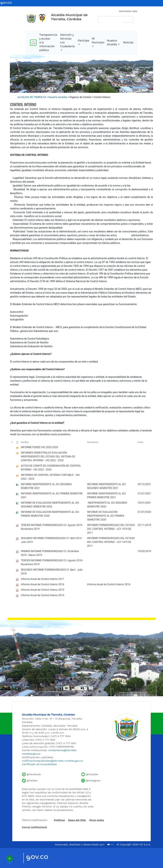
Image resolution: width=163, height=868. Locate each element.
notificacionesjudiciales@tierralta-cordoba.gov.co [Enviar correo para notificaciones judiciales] (53, 761)
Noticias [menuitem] (128, 42)
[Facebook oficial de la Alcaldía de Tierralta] (31, 774)
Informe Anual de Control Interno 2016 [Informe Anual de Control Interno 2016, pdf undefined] (43, 584)
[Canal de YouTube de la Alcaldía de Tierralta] (90, 774)
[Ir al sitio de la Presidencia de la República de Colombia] (42, 18)
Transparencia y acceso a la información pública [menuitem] (48, 42)
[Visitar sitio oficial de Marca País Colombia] (17, 858)
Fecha (140, 442)
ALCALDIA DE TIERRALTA (32, 97)
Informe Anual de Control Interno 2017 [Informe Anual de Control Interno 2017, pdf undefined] (43, 579)
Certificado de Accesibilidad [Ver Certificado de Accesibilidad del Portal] (39, 764)
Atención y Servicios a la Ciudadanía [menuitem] (67, 41)
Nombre (25, 442)
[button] (10, 858)
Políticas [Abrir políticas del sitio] (59, 820)
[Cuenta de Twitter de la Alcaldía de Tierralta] (30, 781)
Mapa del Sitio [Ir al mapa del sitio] (77, 820)
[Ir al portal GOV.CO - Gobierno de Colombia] (8, 3)
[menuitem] (33, 43)
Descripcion (93, 442)
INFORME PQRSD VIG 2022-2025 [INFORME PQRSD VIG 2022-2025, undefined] (39, 447)
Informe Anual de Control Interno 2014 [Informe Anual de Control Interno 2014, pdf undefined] (43, 595)
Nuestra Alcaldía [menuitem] (112, 42)
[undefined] (17, 448)
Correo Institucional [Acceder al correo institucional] (34, 827)
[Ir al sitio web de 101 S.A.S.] (111, 844)
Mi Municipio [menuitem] (98, 41)
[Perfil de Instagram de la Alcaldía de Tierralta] (91, 781)
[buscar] (111, 21)
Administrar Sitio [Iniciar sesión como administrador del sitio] (128, 11)
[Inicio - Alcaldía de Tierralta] (31, 18)
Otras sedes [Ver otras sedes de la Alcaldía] (97, 820)
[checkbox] (12, 442)
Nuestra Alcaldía (58, 97)
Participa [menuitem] (83, 41)
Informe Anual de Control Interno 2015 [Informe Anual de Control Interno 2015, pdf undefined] (43, 590)
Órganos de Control (80, 97)
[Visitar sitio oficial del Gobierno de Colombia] (41, 858)
